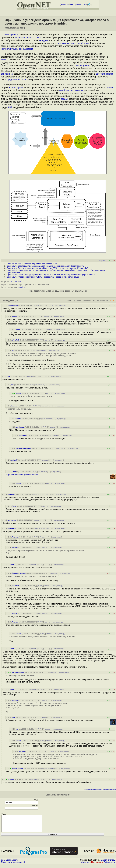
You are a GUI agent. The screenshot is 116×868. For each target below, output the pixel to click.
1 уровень (77, 300)
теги (85, 4)
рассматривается (105, 74)
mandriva (22, 287)
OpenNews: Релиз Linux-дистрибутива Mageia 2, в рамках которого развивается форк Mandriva (51, 275)
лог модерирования (109, 789)
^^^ (40, 316)
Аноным (15, 622)
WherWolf (16, 340)
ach (13, 717)
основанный (7, 74)
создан (64, 99)
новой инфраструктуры (71, 90)
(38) (17, 300)
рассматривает (83, 65)
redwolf (14, 460)
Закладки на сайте (10, 863)
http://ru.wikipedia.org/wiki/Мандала (22, 475)
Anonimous (20, 427)
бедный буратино (19, 573)
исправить (103, 261)
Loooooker (12, 494)
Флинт (18, 329)
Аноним (19, 393)
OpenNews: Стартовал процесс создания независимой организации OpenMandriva (45, 266)
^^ (37, 316)
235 (12, 385)
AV (13, 351)
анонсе (5, 60)
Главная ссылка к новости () (33, 264)
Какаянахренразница (23, 448)
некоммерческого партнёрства (73, 43)
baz (9, 376)
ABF (10, 107)
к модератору (61, 306)
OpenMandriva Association (28, 37)
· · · (49, 306)
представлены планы (18, 80)
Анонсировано (11, 35)
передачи (43, 40)
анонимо (18, 419)
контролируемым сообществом (17, 49)
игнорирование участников (93, 789)
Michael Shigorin (18, 672)
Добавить (86, 865)
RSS (112, 300)
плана (110, 88)
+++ (72, 4)
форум (78, 4)
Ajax (69, 300)
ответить (37, 306)
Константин (12, 528)
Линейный (87, 300)
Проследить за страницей (13, 865)
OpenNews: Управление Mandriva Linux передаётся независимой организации (43, 277)
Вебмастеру (109, 865)
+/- (94, 300)
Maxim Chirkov (108, 863)
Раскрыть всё (103, 300)
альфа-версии (16, 88)
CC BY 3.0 (16, 282)
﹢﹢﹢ (44, 306)
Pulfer (14, 506)
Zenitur (15, 316)
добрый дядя (13, 306)
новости (65, 4)
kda (17, 729)
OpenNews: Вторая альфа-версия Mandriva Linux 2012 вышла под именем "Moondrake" (47, 268)
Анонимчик (12, 520)
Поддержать (97, 865)
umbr (14, 472)
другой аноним (18, 769)
